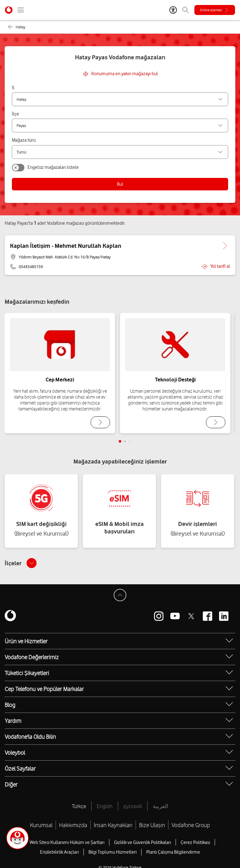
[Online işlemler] (215, 10)
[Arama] (186, 10)
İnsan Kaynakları (113, 825)
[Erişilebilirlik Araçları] (173, 10)
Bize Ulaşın (152, 825)
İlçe (15, 114)
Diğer (11, 784)
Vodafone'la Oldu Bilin (30, 737)
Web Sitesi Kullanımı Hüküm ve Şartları (67, 842)
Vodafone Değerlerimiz (32, 657)
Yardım (13, 721)
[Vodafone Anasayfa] (9, 10)
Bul (120, 184)
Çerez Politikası (195, 842)
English (105, 806)
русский (133, 806)
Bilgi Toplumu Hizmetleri (112, 852)
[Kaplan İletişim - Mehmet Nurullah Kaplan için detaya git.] (225, 246)
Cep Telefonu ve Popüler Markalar (44, 689)
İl (13, 88)
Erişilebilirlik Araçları (59, 852)
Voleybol (15, 753)
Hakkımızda (73, 825)
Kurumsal (41, 825)
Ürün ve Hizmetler (26, 641)
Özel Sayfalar (20, 768)
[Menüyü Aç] (21, 10)
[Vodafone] (10, 616)
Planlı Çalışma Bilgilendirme (173, 852)
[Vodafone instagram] (159, 616)
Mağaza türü (24, 140)
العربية (160, 806)
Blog (10, 705)
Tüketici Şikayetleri (27, 673)
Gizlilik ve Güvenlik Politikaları (142, 842)
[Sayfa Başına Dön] (120, 595)
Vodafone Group (191, 825)
